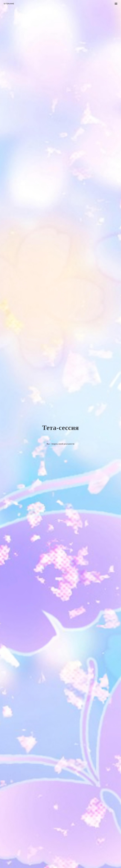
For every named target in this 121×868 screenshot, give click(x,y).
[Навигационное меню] (116, 4)
